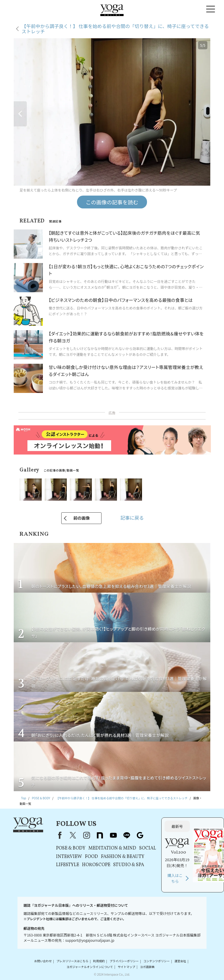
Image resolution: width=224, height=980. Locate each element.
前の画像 (81, 518)
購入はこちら (175, 878)
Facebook (59, 835)
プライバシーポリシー (124, 961)
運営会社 (180, 961)
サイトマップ (127, 967)
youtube (113, 835)
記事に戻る (132, 518)
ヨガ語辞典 (147, 967)
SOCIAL (148, 848)
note (100, 835)
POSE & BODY (71, 848)
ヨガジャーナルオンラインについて (90, 967)
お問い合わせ (43, 961)
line (127, 835)
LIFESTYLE (68, 865)
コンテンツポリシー (157, 961)
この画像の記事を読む (112, 202)
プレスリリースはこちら (73, 961)
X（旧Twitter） (73, 835)
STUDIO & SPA (129, 865)
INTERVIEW (69, 857)
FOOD (91, 857)
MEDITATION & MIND (112, 848)
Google (140, 835)
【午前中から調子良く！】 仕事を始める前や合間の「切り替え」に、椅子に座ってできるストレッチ (115, 29)
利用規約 (99, 961)
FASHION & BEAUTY (123, 857)
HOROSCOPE (96, 865)
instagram (86, 835)
